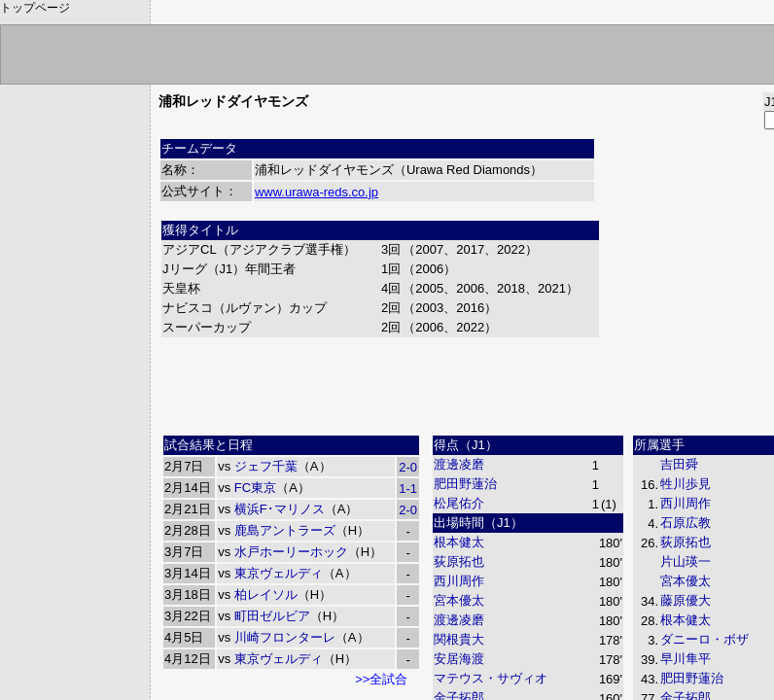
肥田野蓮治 (465, 484)
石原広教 (686, 523)
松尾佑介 (459, 503)
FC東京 (255, 488)
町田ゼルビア (272, 616)
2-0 (408, 467)
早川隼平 (686, 659)
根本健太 (459, 542)
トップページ (35, 8)
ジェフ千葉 (266, 466)
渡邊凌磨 (459, 464)
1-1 (408, 489)
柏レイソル (266, 595)
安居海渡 (459, 659)
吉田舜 (679, 464)
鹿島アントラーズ (285, 530)
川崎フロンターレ (285, 637)
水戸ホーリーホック (291, 552)
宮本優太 (459, 600)
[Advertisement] (517, 384)
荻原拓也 (459, 561)
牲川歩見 (686, 484)
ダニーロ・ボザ (704, 639)
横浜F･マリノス (280, 509)
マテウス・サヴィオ (491, 678)
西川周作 (459, 581)
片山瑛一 (686, 561)
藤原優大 (686, 600)
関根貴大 (459, 639)
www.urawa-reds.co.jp (317, 192)
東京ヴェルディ (279, 573)
